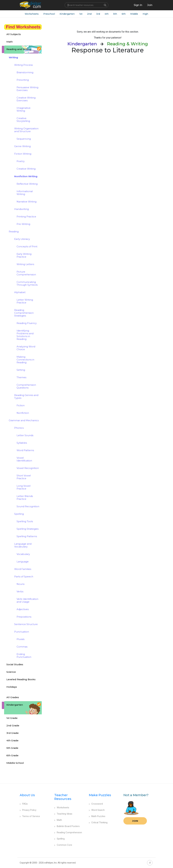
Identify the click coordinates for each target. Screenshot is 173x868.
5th (115, 14)
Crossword (96, 804)
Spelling (59, 839)
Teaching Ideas (63, 814)
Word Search (97, 810)
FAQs (24, 804)
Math (58, 820)
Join (135, 821)
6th (124, 14)
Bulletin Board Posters (67, 826)
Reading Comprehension (68, 832)
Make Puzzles (100, 795)
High (145, 14)
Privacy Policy (28, 810)
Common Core (63, 845)
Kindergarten (67, 14)
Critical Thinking (98, 822)
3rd (98, 14)
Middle (134, 14)
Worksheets (32, 14)
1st (81, 14)
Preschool (49, 14)
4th (107, 14)
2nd (89, 14)
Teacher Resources (63, 797)
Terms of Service (30, 816)
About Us (27, 795)
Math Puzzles (97, 816)
